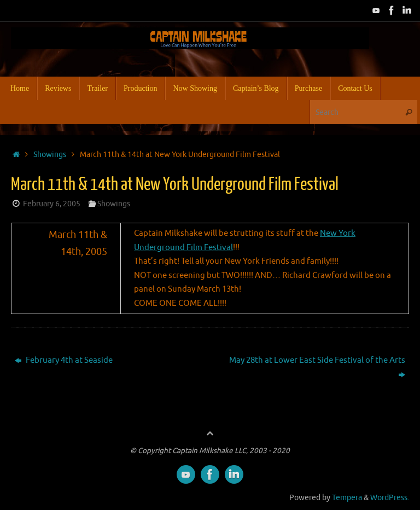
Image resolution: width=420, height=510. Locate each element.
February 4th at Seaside (64, 360)
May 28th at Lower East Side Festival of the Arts (317, 367)
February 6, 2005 (52, 204)
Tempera (347, 498)
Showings (50, 155)
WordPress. (390, 498)
